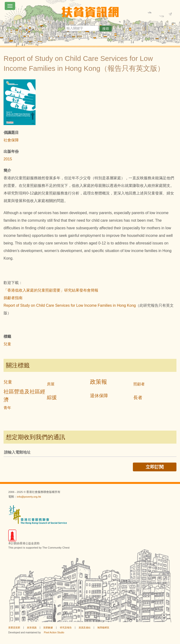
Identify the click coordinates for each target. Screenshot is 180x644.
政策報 (99, 382)
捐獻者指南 (13, 298)
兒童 (7, 344)
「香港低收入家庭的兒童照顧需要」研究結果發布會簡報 (51, 290)
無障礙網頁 (103, 628)
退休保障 (99, 396)
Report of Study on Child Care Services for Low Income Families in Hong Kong (70, 305)
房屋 (51, 384)
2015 (8, 159)
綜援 (52, 397)
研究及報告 (66, 628)
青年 (7, 408)
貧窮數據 (48, 628)
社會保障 (11, 140)
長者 (138, 398)
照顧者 (139, 384)
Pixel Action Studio (54, 633)
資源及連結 (85, 628)
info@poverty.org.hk (29, 497)
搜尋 (106, 29)
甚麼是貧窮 (14, 628)
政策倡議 (32, 628)
